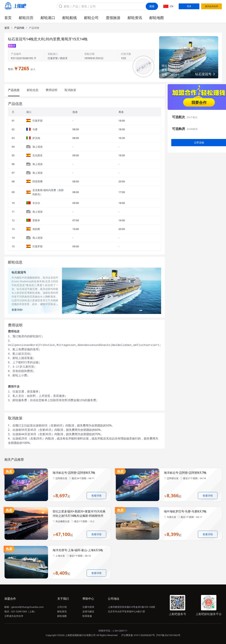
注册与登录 (88, 607)
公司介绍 (62, 607)
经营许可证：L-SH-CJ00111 (113, 631)
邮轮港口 (48, 18)
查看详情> (17, 310)
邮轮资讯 (135, 18)
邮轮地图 (157, 18)
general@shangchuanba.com (28, 607)
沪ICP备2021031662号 (168, 635)
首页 (8, 18)
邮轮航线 (70, 18)
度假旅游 (113, 18)
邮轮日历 (26, 18)
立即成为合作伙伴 (14, 616)
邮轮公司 (91, 18)
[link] (7, 28)
